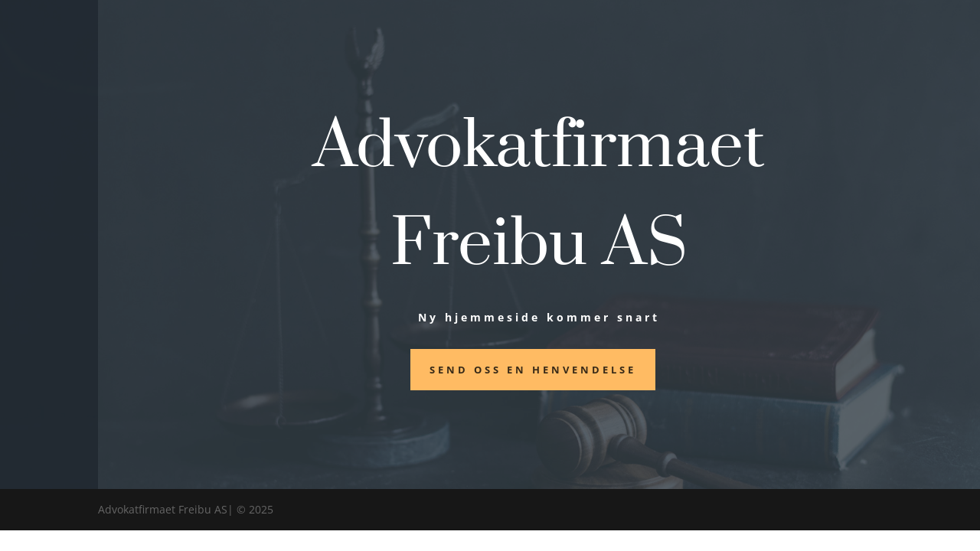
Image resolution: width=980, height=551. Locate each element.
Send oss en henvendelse (533, 370)
